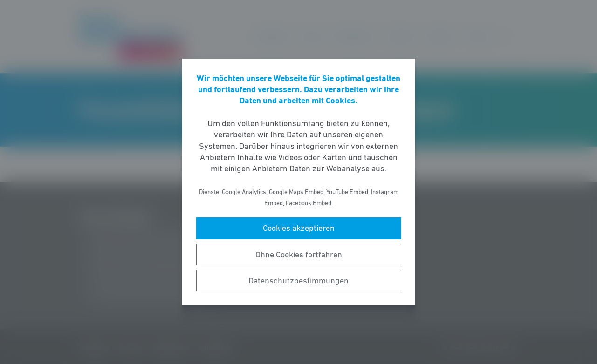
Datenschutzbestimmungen (298, 281)
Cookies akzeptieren (299, 228)
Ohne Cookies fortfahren (299, 255)
